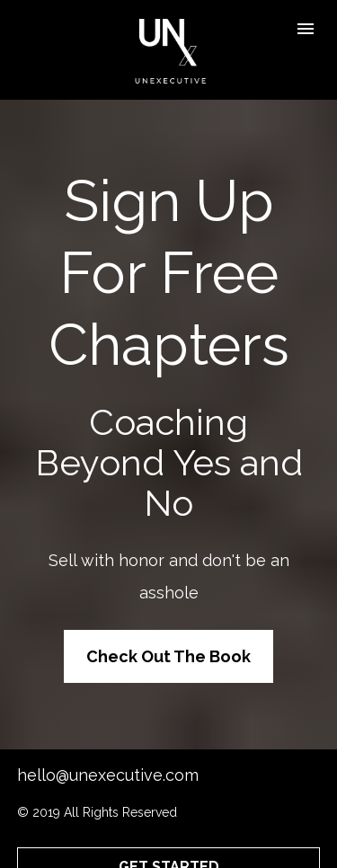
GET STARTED (169, 831)
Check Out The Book (168, 638)
